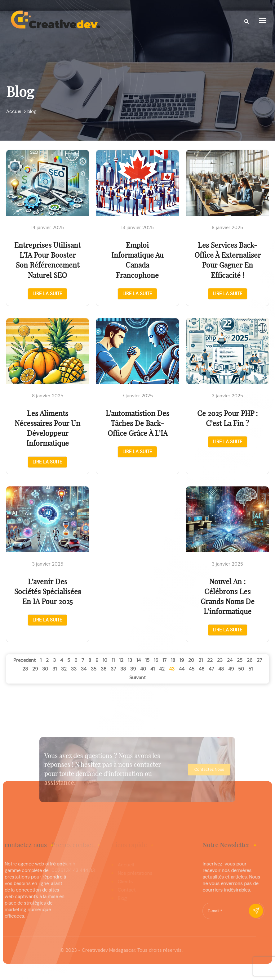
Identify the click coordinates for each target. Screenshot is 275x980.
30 (45, 669)
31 (55, 669)
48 (221, 669)
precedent (24, 660)
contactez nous (195, 770)
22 (210, 660)
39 (133, 669)
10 (105, 660)
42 (162, 669)
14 (139, 660)
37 (113, 669)
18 (173, 660)
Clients (122, 882)
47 (211, 669)
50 (241, 669)
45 (192, 669)
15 (147, 660)
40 (143, 669)
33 (74, 669)
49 (231, 669)
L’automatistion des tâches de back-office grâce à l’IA (137, 424)
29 (35, 669)
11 (113, 660)
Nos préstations (132, 873)
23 (220, 660)
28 (25, 669)
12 (121, 660)
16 (156, 660)
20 (191, 660)
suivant (137, 678)
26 (250, 660)
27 (259, 660)
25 (240, 660)
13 (130, 660)
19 (182, 660)
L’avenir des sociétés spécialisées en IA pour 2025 (48, 592)
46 (202, 669)
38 (123, 669)
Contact (124, 890)
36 (104, 669)
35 (94, 669)
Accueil (123, 865)
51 (251, 669)
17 (164, 660)
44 (182, 669)
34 (84, 669)
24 (230, 660)
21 (201, 660)
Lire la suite (47, 294)
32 (64, 669)
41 (153, 669)
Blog (119, 899)
